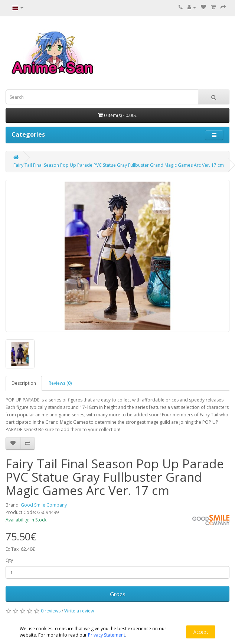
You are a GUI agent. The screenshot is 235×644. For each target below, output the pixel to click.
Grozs (118, 594)
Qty (9, 560)
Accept (201, 632)
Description (24, 383)
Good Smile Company (44, 505)
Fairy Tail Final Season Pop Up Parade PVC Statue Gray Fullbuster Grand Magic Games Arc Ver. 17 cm (119, 165)
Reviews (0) (60, 383)
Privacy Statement (107, 635)
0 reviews (51, 611)
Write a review (79, 611)
